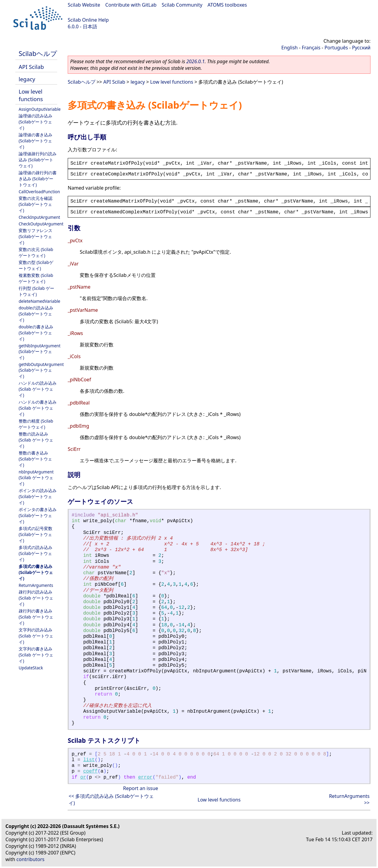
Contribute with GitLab (131, 5)
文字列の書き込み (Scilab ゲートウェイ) (36, 655)
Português (336, 48)
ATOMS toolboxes (227, 5)
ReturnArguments (36, 585)
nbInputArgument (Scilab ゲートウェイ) (36, 478)
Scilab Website (84, 5)
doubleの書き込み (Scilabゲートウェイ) (36, 333)
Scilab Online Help (88, 20)
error (145, 777)
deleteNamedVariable (39, 301)
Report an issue (141, 788)
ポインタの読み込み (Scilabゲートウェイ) (38, 496)
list (89, 760)
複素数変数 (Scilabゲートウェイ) (36, 278)
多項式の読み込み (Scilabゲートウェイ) (36, 553)
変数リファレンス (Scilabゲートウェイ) (36, 236)
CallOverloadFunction (39, 192)
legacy (27, 79)
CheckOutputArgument (41, 224)
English (290, 48)
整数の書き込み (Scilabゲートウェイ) (35, 459)
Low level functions (31, 95)
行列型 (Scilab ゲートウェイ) (36, 291)
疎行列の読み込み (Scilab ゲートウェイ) (36, 598)
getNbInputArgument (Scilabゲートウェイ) (40, 352)
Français (311, 48)
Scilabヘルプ (38, 53)
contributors (31, 859)
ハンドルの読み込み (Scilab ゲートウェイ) (38, 389)
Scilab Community (182, 5)
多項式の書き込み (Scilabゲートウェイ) (36, 572)
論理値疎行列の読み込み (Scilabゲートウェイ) (38, 160)
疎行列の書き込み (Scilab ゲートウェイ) (36, 617)
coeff (90, 771)
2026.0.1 (195, 61)
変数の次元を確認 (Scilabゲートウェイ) (36, 204)
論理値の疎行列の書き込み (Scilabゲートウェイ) (38, 179)
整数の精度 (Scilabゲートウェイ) (36, 424)
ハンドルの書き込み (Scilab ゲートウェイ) (38, 408)
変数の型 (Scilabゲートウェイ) (36, 265)
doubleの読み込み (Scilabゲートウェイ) (36, 314)
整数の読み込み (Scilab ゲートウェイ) (36, 440)
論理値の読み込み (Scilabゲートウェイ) (36, 122)
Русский (361, 48)
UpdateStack (31, 668)
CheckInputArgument (39, 217)
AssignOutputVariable (40, 109)
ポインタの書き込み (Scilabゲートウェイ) (38, 515)
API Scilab (31, 67)
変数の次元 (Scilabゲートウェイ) (36, 252)
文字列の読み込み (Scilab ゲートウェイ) (36, 636)
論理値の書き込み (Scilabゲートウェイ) (36, 141)
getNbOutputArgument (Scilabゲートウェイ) (41, 370)
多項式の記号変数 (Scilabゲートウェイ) (36, 534)
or (83, 777)
